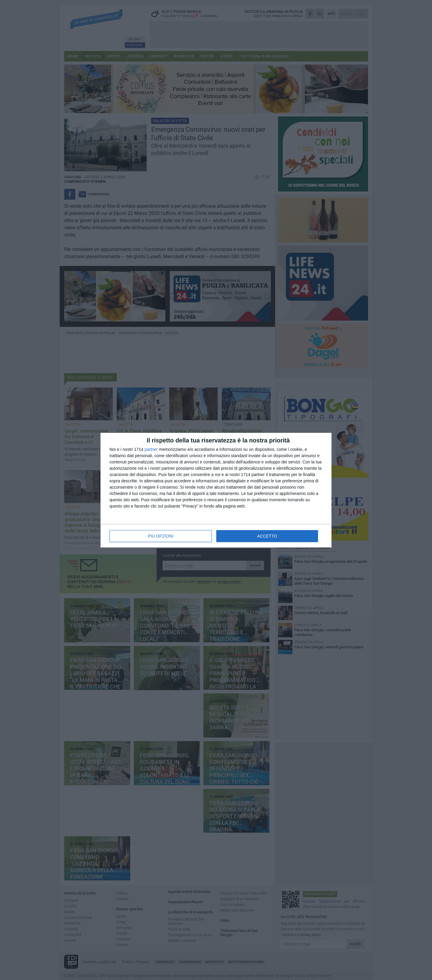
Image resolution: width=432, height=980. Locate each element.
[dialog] (216, 490)
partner (151, 449)
